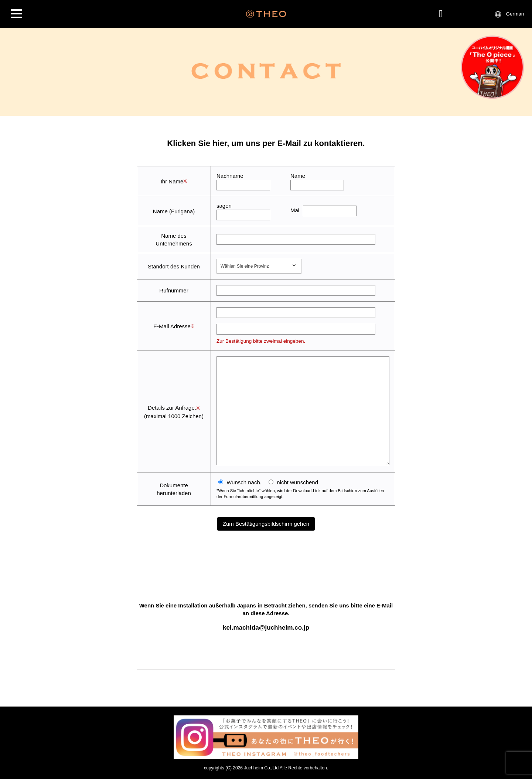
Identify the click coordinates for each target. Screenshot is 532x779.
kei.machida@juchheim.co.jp (266, 628)
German (515, 14)
